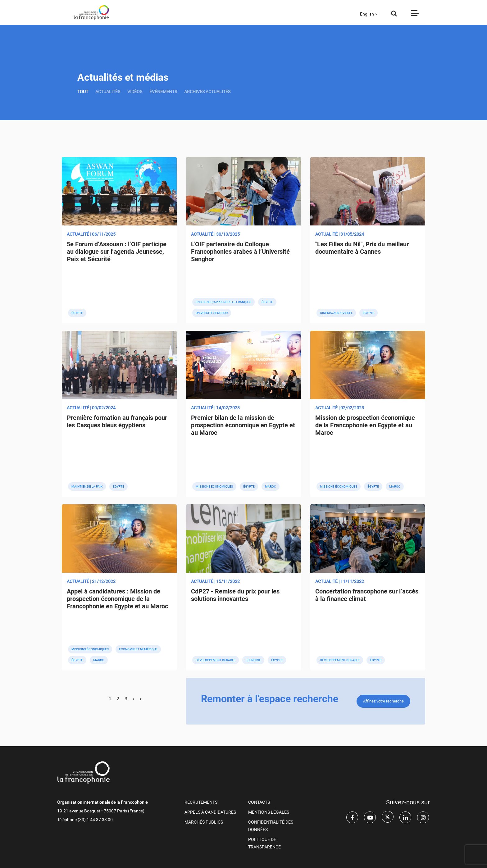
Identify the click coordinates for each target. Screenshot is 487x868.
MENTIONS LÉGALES (269, 812)
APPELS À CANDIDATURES (210, 812)
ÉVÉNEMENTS (163, 92)
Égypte (77, 313)
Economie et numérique (138, 649)
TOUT (83, 92)
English (367, 14)
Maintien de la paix (87, 486)
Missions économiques (214, 486)
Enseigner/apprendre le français (223, 302)
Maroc (271, 486)
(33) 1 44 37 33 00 (95, 820)
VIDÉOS (135, 92)
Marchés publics (204, 822)
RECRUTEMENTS (201, 802)
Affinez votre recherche (383, 701)
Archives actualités (207, 92)
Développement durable (216, 660)
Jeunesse (253, 660)
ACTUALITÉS (108, 92)
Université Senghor (212, 313)
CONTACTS (259, 802)
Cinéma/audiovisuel (336, 313)
